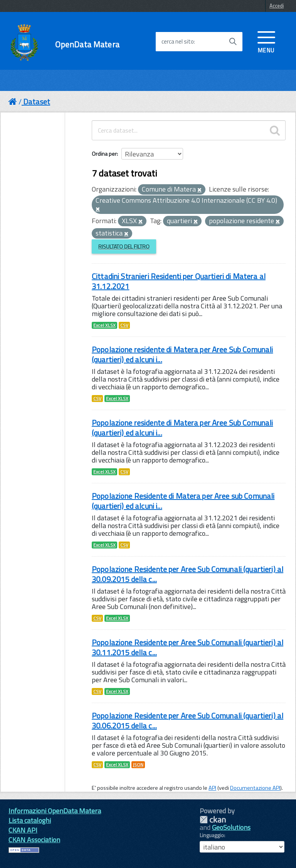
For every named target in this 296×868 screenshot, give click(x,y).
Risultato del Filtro (124, 246)
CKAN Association (34, 840)
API (212, 788)
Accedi (277, 6)
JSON (138, 765)
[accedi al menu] (266, 41)
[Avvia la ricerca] (233, 42)
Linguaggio (212, 835)
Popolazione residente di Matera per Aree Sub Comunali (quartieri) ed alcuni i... (182, 354)
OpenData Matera (87, 45)
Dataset (37, 102)
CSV (124, 325)
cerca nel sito (178, 42)
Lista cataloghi (30, 820)
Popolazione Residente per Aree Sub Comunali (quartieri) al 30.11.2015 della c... (188, 647)
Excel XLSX (104, 325)
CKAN (213, 820)
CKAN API (23, 830)
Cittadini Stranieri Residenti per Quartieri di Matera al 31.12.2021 (179, 281)
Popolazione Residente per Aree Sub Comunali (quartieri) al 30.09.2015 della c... (188, 574)
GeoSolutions (231, 827)
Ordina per (104, 154)
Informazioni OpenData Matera (55, 811)
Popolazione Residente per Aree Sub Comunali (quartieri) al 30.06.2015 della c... (188, 721)
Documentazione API (255, 788)
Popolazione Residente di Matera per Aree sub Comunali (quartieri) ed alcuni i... (183, 501)
